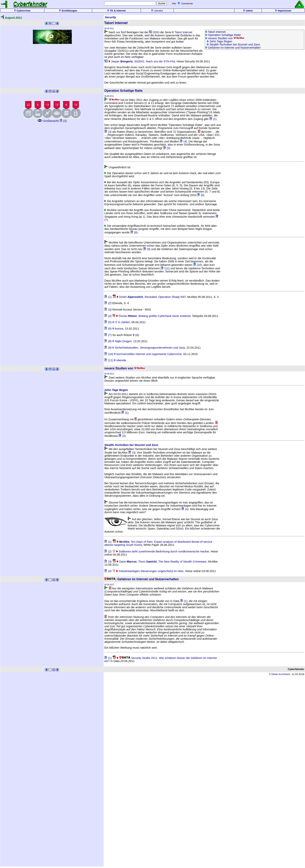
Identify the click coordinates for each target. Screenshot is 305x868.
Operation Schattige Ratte (223, 35)
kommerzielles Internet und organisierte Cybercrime (148, 354)
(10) (198, 265)
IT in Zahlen (121, 322)
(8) (134, 232)
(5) (167, 148)
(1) (213, 119)
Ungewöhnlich (118, 167)
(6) (201, 195)
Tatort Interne (215, 32)
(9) (147, 249)
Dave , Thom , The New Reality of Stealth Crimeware (160, 562)
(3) (108, 132)
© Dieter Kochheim (279, 674)
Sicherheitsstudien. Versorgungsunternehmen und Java (149, 348)
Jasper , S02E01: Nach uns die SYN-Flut (140, 61)
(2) (63, 121)
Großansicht (52, 119)
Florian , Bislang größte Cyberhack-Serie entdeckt (152, 316)
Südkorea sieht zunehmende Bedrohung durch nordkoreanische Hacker (161, 551)
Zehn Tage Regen (220, 41)
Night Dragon (122, 341)
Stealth (109, 445)
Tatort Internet (182, 32)
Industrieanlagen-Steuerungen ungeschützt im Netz (148, 571)
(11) (165, 268)
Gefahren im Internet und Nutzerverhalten (233, 48)
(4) (183, 141)
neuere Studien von (225, 38)
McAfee (111, 243)
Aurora (118, 329)
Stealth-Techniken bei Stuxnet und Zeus (233, 44)
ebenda (120, 360)
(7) (108, 335)
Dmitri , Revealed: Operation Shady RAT (149, 297)
